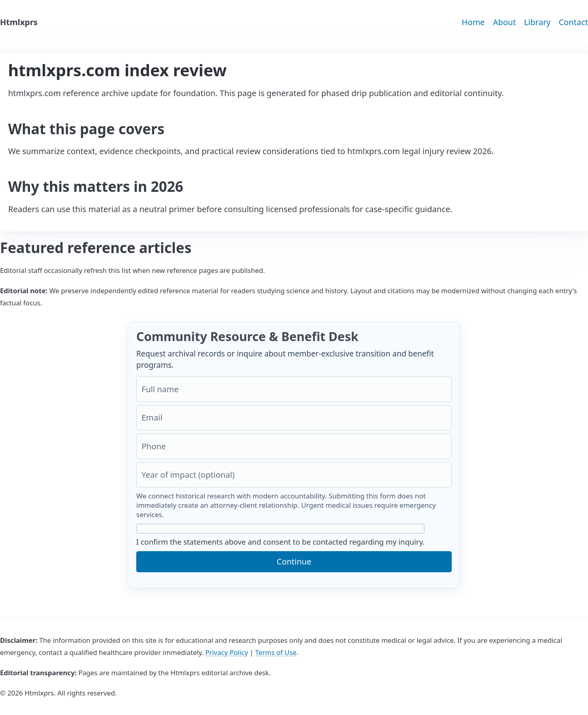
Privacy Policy (226, 652)
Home (473, 22)
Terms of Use (276, 652)
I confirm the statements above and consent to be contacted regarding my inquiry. (280, 535)
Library (537, 22)
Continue (294, 561)
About (504, 22)
